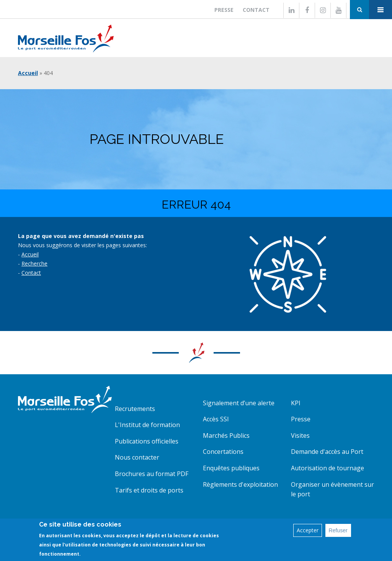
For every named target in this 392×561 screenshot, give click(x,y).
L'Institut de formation (147, 425)
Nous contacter (137, 457)
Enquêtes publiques (231, 468)
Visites (300, 435)
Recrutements (135, 409)
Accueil (28, 73)
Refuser (338, 530)
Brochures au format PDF (152, 474)
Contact (256, 10)
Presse (224, 10)
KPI (296, 403)
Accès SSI (216, 419)
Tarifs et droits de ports (149, 490)
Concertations (223, 452)
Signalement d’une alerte (239, 403)
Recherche (34, 263)
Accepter (308, 530)
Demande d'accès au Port (327, 452)
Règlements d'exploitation (240, 484)
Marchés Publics (226, 435)
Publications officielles (147, 441)
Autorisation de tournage (327, 468)
